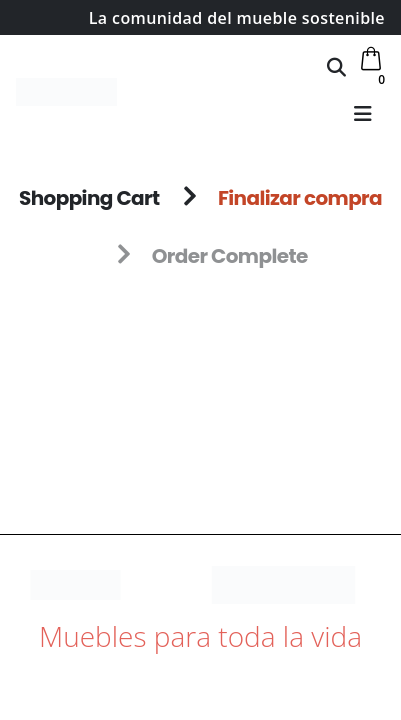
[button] (336, 67)
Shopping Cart (89, 198)
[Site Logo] (66, 92)
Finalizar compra (300, 198)
